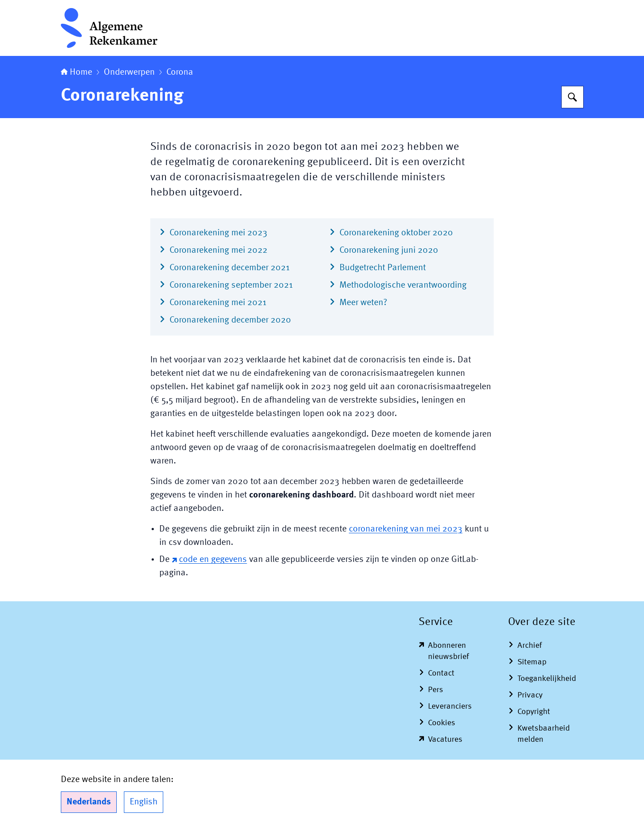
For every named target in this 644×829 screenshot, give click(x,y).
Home (76, 72)
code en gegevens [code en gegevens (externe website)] (209, 560)
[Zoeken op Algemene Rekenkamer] (572, 97)
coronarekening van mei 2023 (406, 529)
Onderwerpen (129, 72)
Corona (180, 72)
